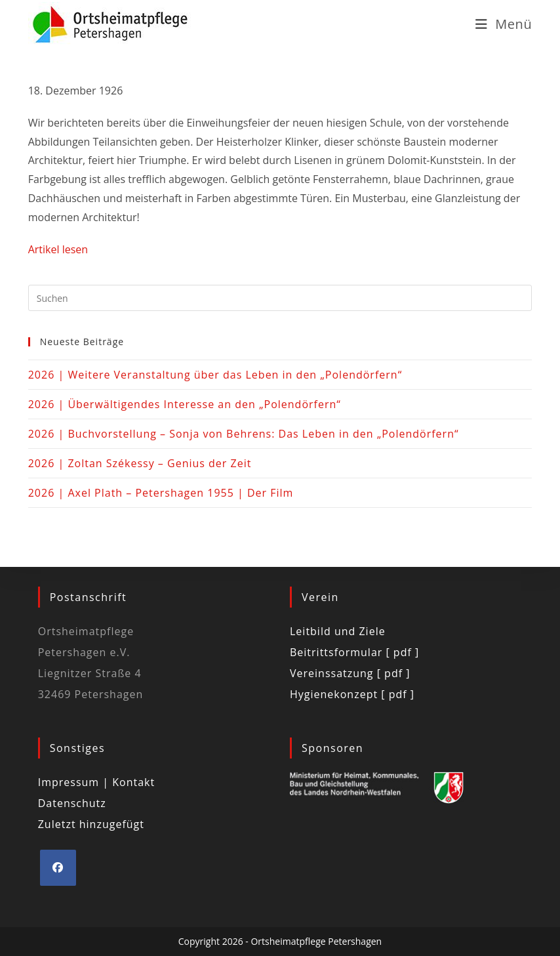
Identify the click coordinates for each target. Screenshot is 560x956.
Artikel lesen (58, 249)
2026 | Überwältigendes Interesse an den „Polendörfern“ (185, 404)
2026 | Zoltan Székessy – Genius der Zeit (140, 463)
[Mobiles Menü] (504, 24)
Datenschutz (72, 803)
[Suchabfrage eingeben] (280, 298)
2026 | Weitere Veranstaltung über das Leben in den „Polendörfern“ (215, 375)
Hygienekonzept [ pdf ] (352, 694)
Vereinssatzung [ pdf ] (350, 673)
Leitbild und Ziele (338, 631)
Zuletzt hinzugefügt (91, 824)
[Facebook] (58, 868)
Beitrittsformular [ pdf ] (354, 652)
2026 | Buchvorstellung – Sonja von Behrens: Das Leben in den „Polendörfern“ (244, 434)
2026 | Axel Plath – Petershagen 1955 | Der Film (161, 493)
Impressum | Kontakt (97, 782)
